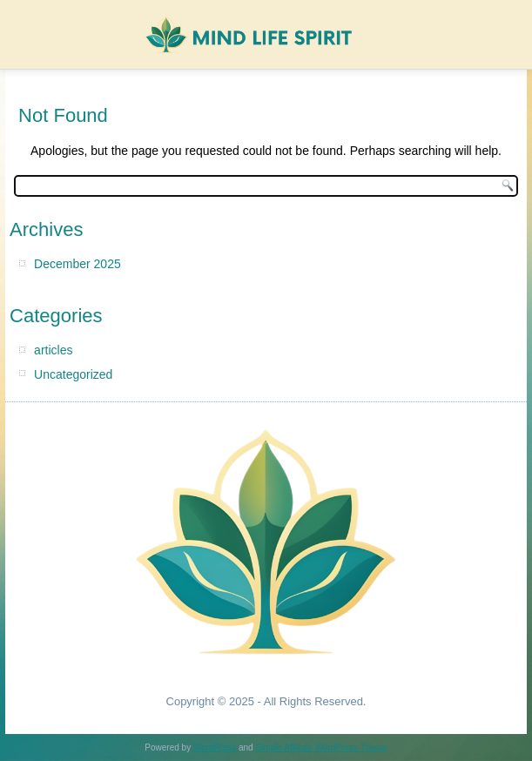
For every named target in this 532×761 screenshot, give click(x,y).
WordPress (215, 748)
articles (53, 350)
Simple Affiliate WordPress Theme (321, 748)
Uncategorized (73, 374)
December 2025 (77, 264)
